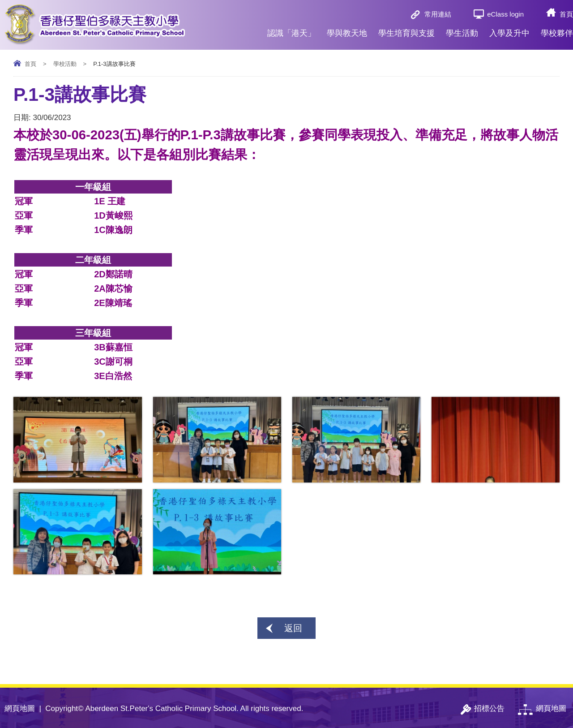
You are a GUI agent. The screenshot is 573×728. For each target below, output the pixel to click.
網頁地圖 (20, 709)
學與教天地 (347, 30)
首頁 (566, 14)
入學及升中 (509, 30)
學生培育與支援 (406, 30)
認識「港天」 (291, 30)
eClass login (505, 14)
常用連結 (438, 14)
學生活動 (462, 30)
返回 (293, 628)
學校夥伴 (557, 30)
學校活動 (65, 64)
